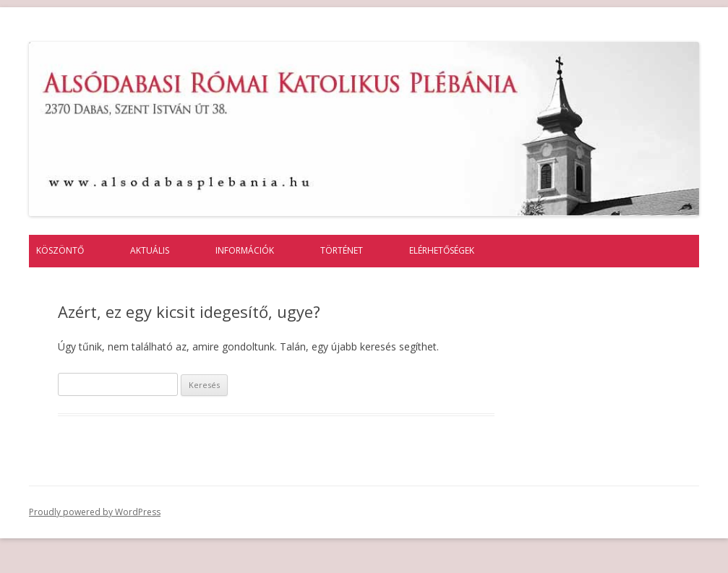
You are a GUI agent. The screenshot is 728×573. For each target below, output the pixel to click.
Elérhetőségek (442, 250)
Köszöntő (60, 250)
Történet (342, 250)
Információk (245, 250)
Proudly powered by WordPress (95, 512)
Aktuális (150, 250)
